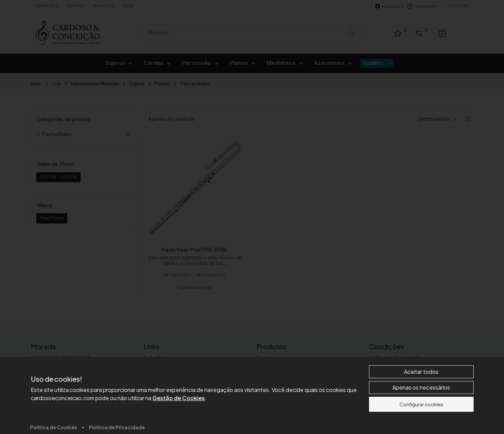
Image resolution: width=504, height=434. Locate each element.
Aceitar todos (421, 424)
